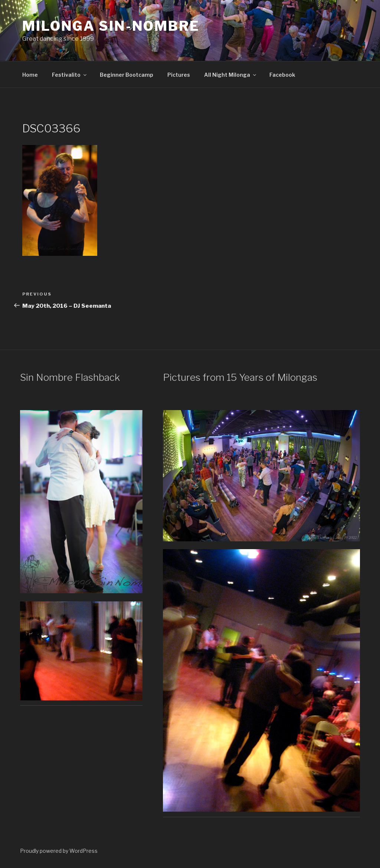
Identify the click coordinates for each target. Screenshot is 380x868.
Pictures (179, 75)
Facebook (282, 75)
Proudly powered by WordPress (59, 851)
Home (30, 75)
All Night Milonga (231, 75)
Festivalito (70, 75)
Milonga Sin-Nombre (111, 26)
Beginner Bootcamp (127, 75)
